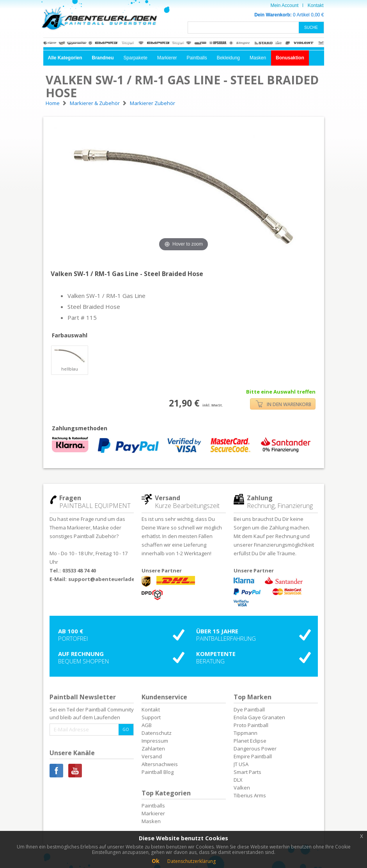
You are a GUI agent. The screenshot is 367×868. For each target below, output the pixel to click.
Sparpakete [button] (136, 58)
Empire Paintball (253, 756)
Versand (152, 756)
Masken (258, 58)
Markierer (167, 58)
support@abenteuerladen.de (107, 579)
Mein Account (284, 5)
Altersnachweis (160, 764)
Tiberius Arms (250, 795)
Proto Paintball (251, 725)
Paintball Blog (158, 772)
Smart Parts (247, 772)
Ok (156, 861)
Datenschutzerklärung (191, 861)
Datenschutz (157, 733)
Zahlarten (153, 749)
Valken (242, 788)
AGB (147, 725)
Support (151, 717)
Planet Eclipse (250, 741)
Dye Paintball (249, 709)
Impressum (155, 741)
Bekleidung (228, 58)
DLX (238, 780)
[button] (65, 58)
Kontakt (316, 5)
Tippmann (246, 733)
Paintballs (197, 58)
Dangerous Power (255, 749)
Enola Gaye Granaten (259, 717)
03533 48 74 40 (79, 570)
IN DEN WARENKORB (284, 404)
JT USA (241, 764)
